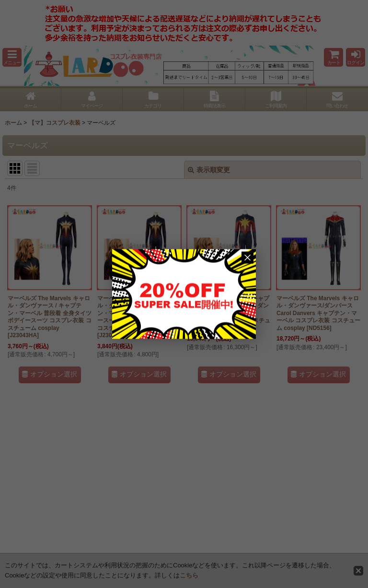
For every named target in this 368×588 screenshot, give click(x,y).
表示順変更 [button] (209, 170)
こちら (189, 575)
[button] (12, 57)
